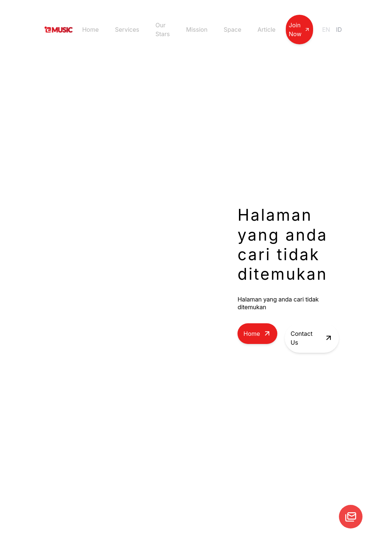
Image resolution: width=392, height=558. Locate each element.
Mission (197, 30)
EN (326, 30)
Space (233, 30)
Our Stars (162, 30)
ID (339, 30)
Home (91, 30)
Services (127, 30)
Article (266, 30)
